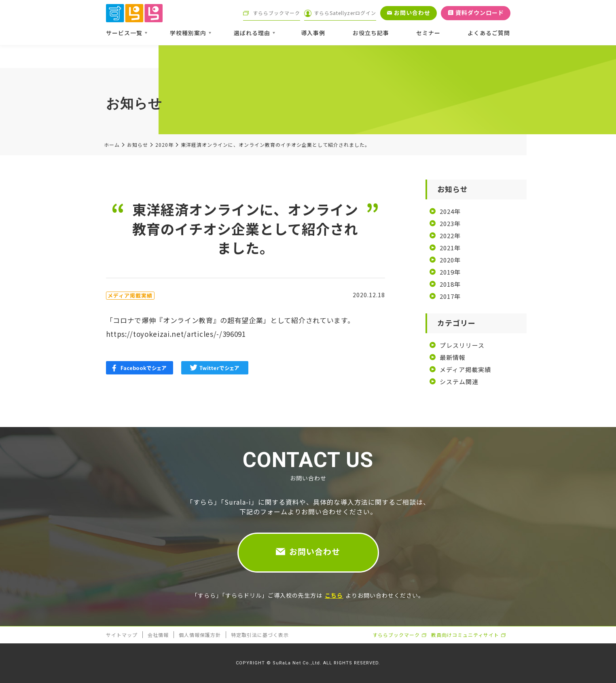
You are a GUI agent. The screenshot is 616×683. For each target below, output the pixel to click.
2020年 (164, 145)
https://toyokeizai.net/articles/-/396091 (176, 334)
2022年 (450, 236)
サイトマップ (122, 635)
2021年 (450, 248)
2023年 (450, 223)
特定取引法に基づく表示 (260, 635)
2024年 (450, 211)
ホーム (112, 145)
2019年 (450, 272)
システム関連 (459, 382)
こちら (334, 595)
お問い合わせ (315, 551)
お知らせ (138, 145)
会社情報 (158, 635)
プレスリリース (462, 345)
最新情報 (453, 357)
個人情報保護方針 (200, 635)
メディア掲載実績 (465, 369)
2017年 (450, 296)
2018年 (450, 284)
